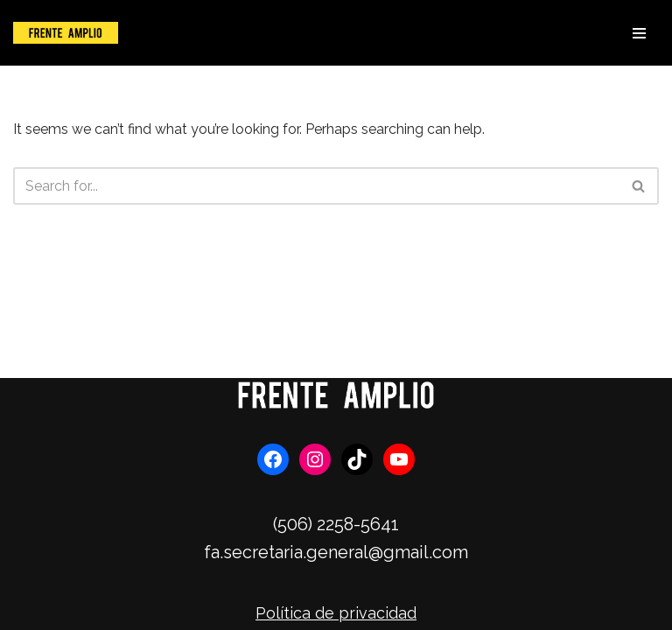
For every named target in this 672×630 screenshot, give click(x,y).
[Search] (316, 186)
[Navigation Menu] (639, 33)
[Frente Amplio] (66, 33)
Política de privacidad (336, 613)
